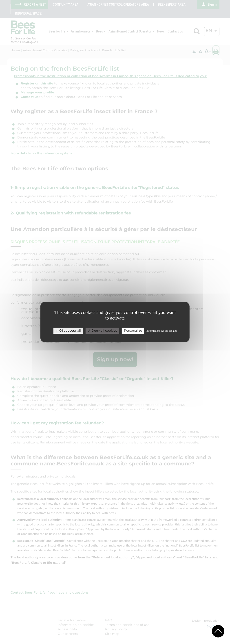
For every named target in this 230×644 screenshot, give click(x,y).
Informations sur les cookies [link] (162, 331)
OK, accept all (68, 331)
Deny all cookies (102, 331)
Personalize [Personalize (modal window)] (133, 331)
